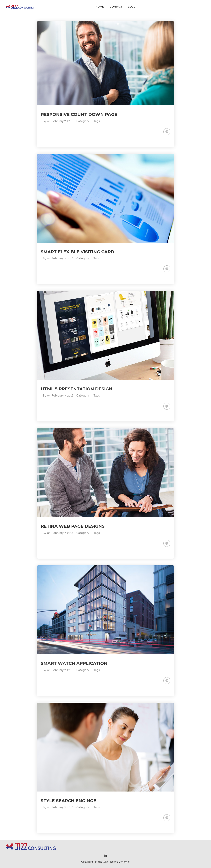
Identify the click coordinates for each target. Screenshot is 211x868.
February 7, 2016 (62, 121)
